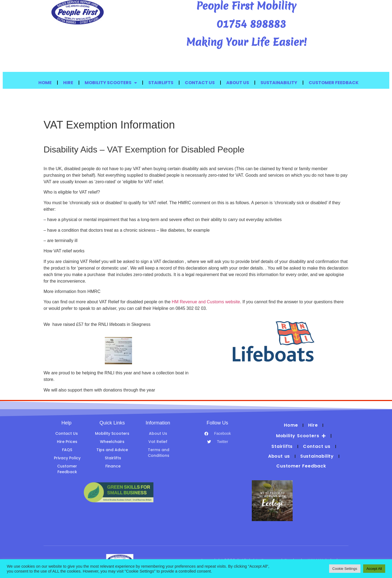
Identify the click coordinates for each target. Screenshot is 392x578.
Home (45, 83)
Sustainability (279, 83)
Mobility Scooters (111, 83)
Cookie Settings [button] (345, 569)
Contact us (200, 83)
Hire (68, 83)
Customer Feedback (334, 83)
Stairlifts (161, 83)
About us (238, 83)
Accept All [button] (374, 569)
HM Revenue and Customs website (206, 302)
